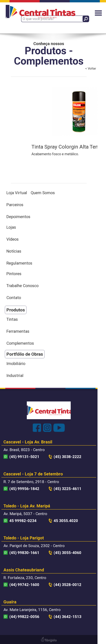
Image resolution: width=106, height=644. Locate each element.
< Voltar (91, 69)
